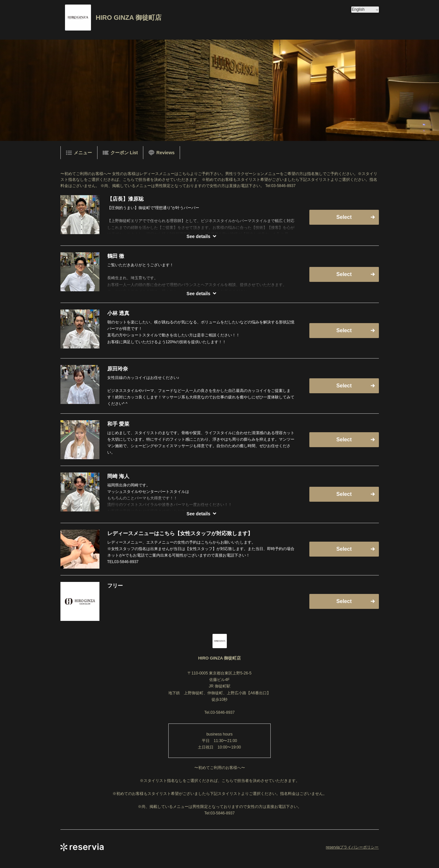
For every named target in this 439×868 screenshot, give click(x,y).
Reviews (161, 153)
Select (344, 217)
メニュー (79, 153)
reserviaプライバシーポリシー (352, 847)
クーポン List (120, 153)
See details (198, 236)
